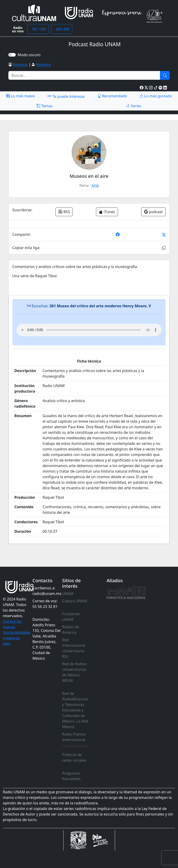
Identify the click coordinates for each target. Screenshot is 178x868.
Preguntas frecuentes (71, 776)
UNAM (68, 594)
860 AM (62, 29)
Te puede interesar (66, 96)
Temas (45, 106)
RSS (64, 212)
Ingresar (20, 65)
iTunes (107, 212)
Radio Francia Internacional (74, 737)
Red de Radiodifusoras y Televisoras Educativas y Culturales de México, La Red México (75, 710)
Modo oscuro (30, 55)
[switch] (12, 55)
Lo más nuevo (21, 96)
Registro (44, 65)
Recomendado (112, 96)
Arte (95, 185)
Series (133, 106)
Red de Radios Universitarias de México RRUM (74, 672)
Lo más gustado (156, 96)
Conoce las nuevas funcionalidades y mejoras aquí (17, 632)
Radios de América (71, 630)
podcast (153, 212)
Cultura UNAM (75, 601)
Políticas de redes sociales (74, 757)
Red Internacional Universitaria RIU (74, 648)
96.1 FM (38, 29)
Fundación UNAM (71, 617)
